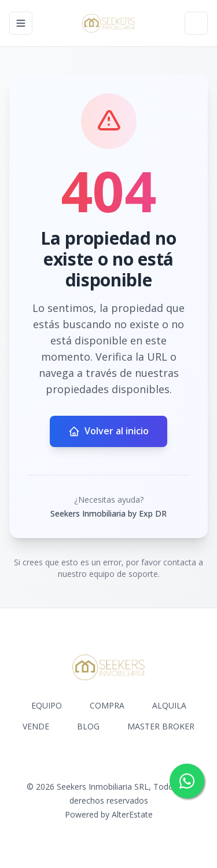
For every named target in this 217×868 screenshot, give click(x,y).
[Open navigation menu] (21, 23)
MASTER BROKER (161, 726)
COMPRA (107, 705)
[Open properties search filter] (196, 23)
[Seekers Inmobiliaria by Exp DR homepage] (109, 23)
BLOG (88, 726)
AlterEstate (132, 814)
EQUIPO (47, 705)
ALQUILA (169, 705)
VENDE (36, 726)
